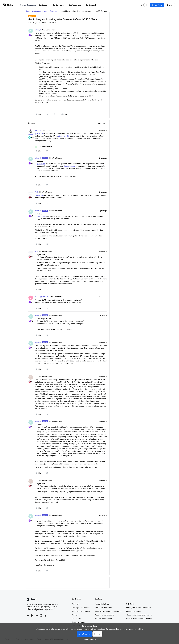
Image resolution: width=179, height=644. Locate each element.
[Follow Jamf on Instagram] (41, 615)
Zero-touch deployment (104, 608)
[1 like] (43, 147)
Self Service (131, 604)
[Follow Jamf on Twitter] (28, 615)
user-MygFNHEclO (42, 297)
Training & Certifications (81, 608)
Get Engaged (92, 5)
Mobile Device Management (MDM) (108, 611)
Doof (37, 376)
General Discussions (28, 5)
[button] (157, 5)
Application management (104, 615)
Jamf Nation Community (81, 611)
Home (28, 11)
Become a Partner (79, 622)
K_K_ (37, 192)
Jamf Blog (76, 615)
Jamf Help (76, 604)
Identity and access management (139, 608)
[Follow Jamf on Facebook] (46, 615)
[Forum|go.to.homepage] (9, 5)
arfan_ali (38, 30)
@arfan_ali (39, 134)
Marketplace (76, 619)
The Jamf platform (102, 604)
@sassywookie (64, 136)
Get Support (44, 5)
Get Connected (59, 5)
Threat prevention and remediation (139, 615)
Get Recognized (76, 5)
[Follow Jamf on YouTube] (37, 615)
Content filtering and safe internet (139, 619)
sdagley (38, 130)
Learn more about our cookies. (131, 629)
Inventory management (104, 619)
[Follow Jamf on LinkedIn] (32, 615)
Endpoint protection (134, 611)
